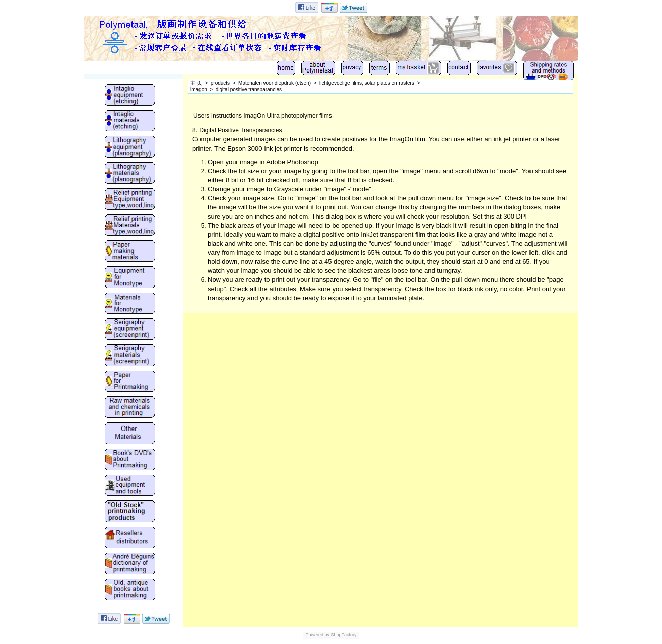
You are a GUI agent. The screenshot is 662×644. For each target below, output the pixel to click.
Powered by (317, 635)
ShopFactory (343, 635)
